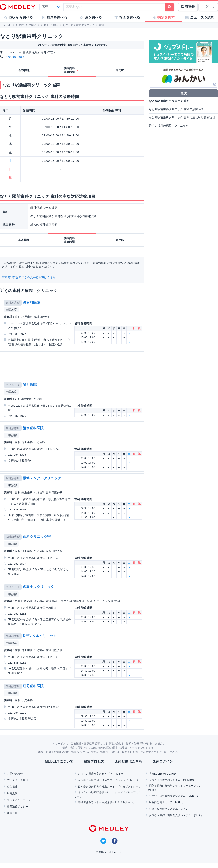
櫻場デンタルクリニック (42, 478)
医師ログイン (163, 761)
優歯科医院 (32, 302)
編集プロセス (94, 761)
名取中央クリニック (39, 587)
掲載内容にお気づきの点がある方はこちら (29, 277)
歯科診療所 (13, 303)
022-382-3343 (15, 57)
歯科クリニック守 (37, 537)
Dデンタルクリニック (40, 636)
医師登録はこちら (128, 761)
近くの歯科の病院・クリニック (169, 126)
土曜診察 (11, 310)
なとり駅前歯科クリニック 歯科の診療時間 (176, 109)
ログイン (208, 7)
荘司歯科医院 (33, 686)
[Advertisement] (72, 365)
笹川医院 (30, 385)
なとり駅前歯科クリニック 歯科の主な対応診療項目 (182, 117)
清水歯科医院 (33, 428)
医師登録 (188, 7)
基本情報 (24, 70)
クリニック (13, 385)
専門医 (120, 70)
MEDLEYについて (59, 761)
